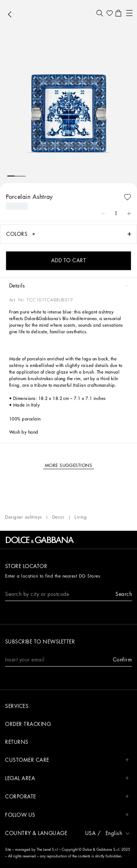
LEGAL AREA (67, 778)
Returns (17, 742)
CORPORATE (67, 797)
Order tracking (28, 724)
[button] (100, 13)
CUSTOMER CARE (67, 760)
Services (17, 706)
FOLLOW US (67, 815)
